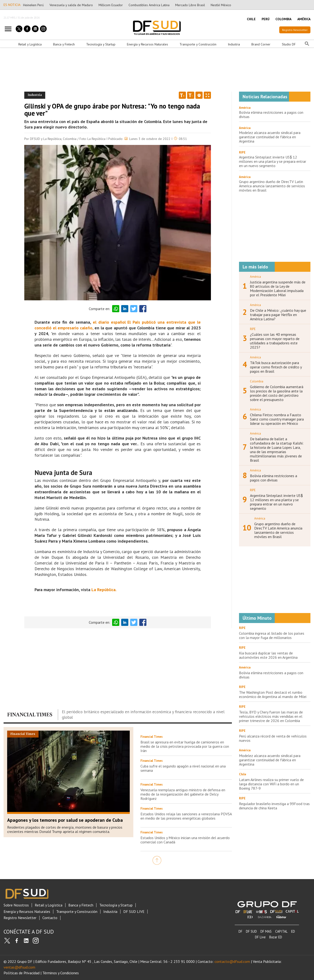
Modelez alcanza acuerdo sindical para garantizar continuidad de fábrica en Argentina (270, 137)
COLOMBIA (283, 19)
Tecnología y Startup (101, 44)
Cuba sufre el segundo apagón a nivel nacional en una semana (183, 768)
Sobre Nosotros (16, 905)
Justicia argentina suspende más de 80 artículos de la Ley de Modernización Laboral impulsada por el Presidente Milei (278, 288)
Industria (234, 44)
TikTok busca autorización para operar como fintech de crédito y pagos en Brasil (276, 367)
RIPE (242, 152)
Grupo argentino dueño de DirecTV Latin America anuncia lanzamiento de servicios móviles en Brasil (272, 186)
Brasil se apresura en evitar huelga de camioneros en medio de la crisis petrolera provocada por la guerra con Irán (185, 746)
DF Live (260, 937)
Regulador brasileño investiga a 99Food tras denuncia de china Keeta (274, 806)
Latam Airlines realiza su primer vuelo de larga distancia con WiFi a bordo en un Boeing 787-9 (271, 784)
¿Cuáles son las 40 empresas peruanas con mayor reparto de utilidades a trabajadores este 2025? (275, 341)
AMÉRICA (304, 19)
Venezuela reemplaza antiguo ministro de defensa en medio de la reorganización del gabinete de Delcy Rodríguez (183, 794)
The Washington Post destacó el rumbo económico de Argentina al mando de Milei (273, 694)
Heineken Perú (33, 5)
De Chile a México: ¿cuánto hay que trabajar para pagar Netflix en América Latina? (278, 315)
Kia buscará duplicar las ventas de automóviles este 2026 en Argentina (268, 655)
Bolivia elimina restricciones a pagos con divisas (271, 114)
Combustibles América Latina (149, 5)
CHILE (251, 19)
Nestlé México (221, 5)
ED (293, 931)
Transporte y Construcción (198, 44)
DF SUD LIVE (134, 912)
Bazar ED (276, 937)
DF (240, 931)
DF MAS (266, 931)
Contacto (50, 918)
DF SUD (251, 931)
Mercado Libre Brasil (190, 5)
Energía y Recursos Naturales (147, 44)
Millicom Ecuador (111, 5)
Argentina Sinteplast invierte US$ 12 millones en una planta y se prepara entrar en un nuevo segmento (273, 161)
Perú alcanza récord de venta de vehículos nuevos (273, 738)
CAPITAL (281, 931)
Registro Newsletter (295, 30)
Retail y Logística (30, 44)
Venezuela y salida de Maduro (71, 5)
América (245, 108)
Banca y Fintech (64, 44)
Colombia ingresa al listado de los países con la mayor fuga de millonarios (272, 635)
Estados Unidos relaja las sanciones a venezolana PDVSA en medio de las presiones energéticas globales (186, 816)
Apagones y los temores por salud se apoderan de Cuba (65, 820)
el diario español (109, 322)
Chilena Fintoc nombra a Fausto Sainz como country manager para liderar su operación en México (277, 419)
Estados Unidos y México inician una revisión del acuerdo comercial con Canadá (185, 840)
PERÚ (266, 19)
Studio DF (289, 44)
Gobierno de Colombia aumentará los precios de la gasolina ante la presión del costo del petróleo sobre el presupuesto (277, 393)
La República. (104, 590)
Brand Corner (261, 44)
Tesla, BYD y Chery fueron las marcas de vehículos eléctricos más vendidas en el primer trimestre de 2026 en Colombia (271, 716)
